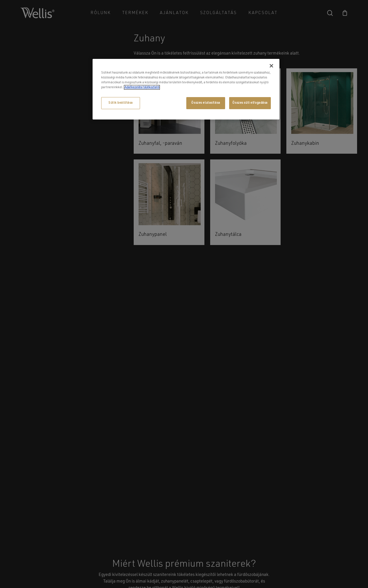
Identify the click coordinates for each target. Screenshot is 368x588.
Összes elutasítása (206, 103)
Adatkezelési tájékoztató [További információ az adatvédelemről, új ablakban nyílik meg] (142, 87)
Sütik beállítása (121, 103)
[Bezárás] (271, 66)
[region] (186, 89)
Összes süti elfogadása (250, 103)
